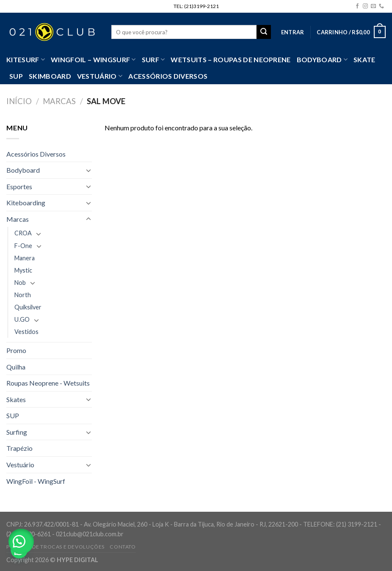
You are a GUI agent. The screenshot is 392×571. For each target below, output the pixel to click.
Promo (16, 350)
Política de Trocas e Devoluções (55, 547)
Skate (364, 59)
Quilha (16, 367)
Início (19, 101)
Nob (20, 283)
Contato (123, 547)
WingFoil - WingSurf (36, 481)
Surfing (17, 432)
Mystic (23, 270)
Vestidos (26, 332)
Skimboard (50, 76)
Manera (25, 258)
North (23, 295)
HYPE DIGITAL (77, 560)
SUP (16, 76)
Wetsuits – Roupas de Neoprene (231, 59)
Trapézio (19, 448)
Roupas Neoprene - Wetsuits (48, 383)
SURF (153, 60)
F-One (23, 246)
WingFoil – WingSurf (93, 60)
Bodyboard (322, 60)
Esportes (19, 186)
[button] (21, 541)
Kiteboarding (26, 203)
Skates (16, 399)
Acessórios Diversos (168, 76)
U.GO (22, 319)
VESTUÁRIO (100, 76)
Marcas (59, 101)
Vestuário (20, 465)
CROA (23, 233)
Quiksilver (28, 307)
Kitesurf (26, 60)
